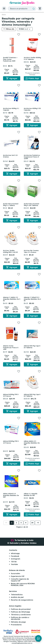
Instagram (16, 559)
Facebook (15, 556)
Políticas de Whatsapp (20, 612)
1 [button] (12, 523)
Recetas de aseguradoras (22, 600)
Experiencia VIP (18, 576)
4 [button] (26, 523)
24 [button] (32, 523)
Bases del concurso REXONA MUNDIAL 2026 (23, 584)
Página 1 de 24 (22, 527)
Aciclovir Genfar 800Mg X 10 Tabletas (32, 58)
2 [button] (16, 523)
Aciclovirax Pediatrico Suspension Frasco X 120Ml (32, 157)
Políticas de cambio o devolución (20, 618)
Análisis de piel (17, 597)
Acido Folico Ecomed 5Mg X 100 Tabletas (31, 205)
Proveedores (16, 625)
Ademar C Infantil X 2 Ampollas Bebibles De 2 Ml (32, 299)
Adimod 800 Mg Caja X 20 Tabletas (32, 395)
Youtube (14, 564)
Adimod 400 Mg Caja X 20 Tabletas (32, 347)
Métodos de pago (18, 622)
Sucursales (15, 573)
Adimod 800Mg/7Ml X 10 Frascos (11, 442)
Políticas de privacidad (21, 609)
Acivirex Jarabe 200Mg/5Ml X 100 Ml (10, 251)
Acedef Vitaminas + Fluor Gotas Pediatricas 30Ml (10, 59)
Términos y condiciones (21, 615)
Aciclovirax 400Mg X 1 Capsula (11, 109)
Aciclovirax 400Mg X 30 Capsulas (32, 109)
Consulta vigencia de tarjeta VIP (20, 580)
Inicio (4, 15)
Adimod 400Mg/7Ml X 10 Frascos (11, 395)
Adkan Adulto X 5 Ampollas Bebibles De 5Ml (32, 443)
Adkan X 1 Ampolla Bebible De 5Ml (31, 494)
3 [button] (21, 523)
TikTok (14, 562)
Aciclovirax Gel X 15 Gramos (10, 156)
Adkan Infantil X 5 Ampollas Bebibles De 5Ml (11, 495)
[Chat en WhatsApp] (32, 78)
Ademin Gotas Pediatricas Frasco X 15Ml (11, 348)
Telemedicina (17, 595)
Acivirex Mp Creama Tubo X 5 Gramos (31, 251)
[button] (4, 9)
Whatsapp (15, 553)
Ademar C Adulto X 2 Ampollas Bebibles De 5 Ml (12, 299)
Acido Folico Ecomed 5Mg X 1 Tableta (11, 205)
